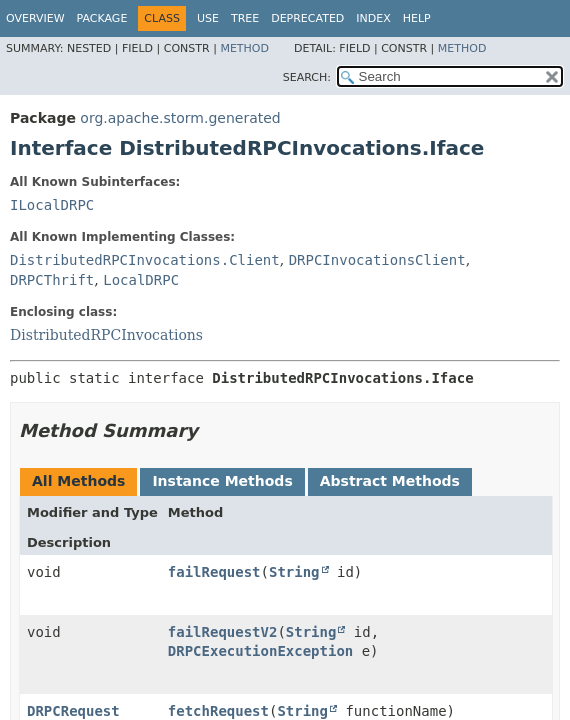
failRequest (214, 572)
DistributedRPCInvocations (106, 335)
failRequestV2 (223, 632)
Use (208, 18)
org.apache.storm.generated (180, 118)
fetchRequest (218, 711)
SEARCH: (307, 77)
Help (417, 18)
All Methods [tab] (78, 481)
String (294, 572)
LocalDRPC (141, 280)
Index (373, 18)
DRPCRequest (73, 711)
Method (244, 48)
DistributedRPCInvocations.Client (145, 260)
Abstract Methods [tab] (390, 481)
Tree (245, 18)
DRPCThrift (52, 280)
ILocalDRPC (52, 205)
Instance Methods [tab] (222, 481)
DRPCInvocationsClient (377, 260)
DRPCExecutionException (260, 651)
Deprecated (307, 18)
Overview (35, 18)
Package (102, 18)
